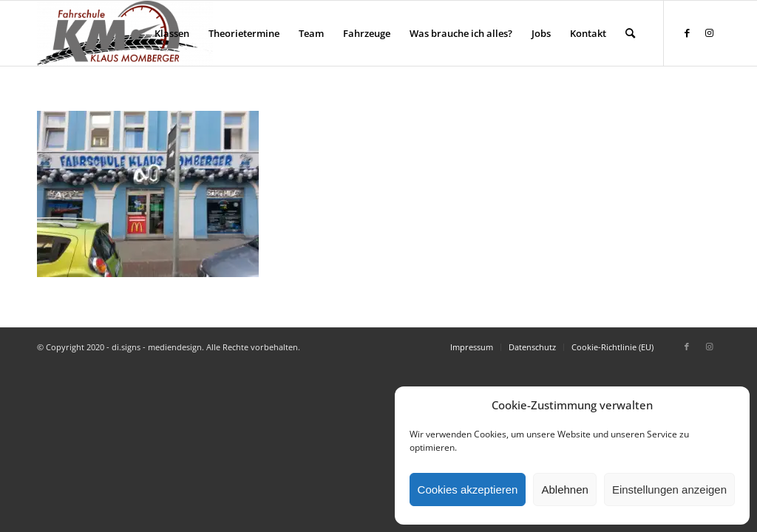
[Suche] (630, 33)
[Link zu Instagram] (709, 33)
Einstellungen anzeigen (669, 490)
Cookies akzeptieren (468, 490)
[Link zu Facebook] (687, 33)
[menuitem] (172, 33)
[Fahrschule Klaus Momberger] (125, 33)
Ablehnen (564, 490)
